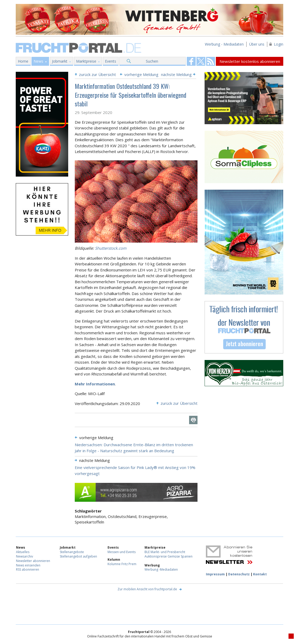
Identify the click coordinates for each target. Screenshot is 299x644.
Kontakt (260, 574)
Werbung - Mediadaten (224, 44)
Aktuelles (23, 552)
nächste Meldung (176, 74)
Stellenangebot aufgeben (78, 556)
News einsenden (28, 565)
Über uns (257, 44)
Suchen (152, 61)
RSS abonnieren (28, 569)
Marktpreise (86, 61)
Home (23, 61)
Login (279, 44)
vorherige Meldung (141, 74)
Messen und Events (122, 552)
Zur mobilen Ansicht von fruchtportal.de (147, 589)
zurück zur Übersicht (97, 74)
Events (111, 61)
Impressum (215, 574)
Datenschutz (239, 574)
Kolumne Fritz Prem (122, 564)
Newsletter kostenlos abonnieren (250, 61)
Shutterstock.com (111, 248)
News (38, 61)
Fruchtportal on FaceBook (191, 61)
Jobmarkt (60, 61)
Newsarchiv (25, 556)
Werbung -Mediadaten (161, 569)
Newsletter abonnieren (33, 561)
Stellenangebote (72, 552)
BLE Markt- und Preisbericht (165, 552)
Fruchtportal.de (79, 47)
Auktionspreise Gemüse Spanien (169, 556)
